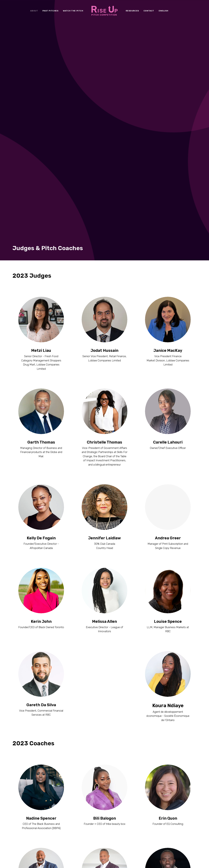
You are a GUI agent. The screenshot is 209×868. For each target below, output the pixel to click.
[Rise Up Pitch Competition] (105, 11)
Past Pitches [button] (50, 11)
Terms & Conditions (24, 861)
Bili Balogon (105, 630)
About (34, 11)
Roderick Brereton (104, 714)
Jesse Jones (105, 793)
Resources (132, 11)
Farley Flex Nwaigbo (168, 714)
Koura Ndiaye (168, 506)
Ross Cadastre (41, 714)
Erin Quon (168, 630)
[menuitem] (34, 11)
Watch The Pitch (73, 11)
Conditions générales (50, 861)
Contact (149, 11)
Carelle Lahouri (168, 255)
